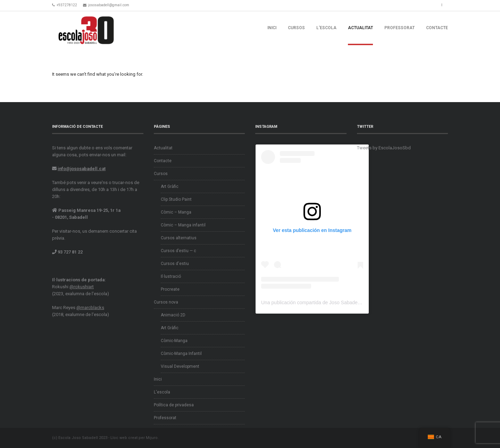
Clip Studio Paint (176, 199)
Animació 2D (173, 315)
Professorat (399, 28)
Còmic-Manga (174, 341)
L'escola (326, 28)
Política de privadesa (174, 405)
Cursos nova (166, 302)
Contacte (437, 28)
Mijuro (152, 438)
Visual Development (180, 366)
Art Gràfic (170, 186)
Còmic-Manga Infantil (181, 354)
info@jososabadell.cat (82, 169)
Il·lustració (171, 276)
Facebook (418, 5)
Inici (272, 28)
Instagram (434, 5)
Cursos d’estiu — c (178, 251)
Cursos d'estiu (175, 264)
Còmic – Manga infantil (183, 225)
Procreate (170, 289)
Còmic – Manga (176, 212)
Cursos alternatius (179, 238)
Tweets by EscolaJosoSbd (384, 148)
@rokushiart (82, 287)
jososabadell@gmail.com (109, 5)
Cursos (296, 28)
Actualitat (360, 28)
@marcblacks (90, 308)
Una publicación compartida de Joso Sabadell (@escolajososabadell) (336, 302)
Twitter (426, 5)
